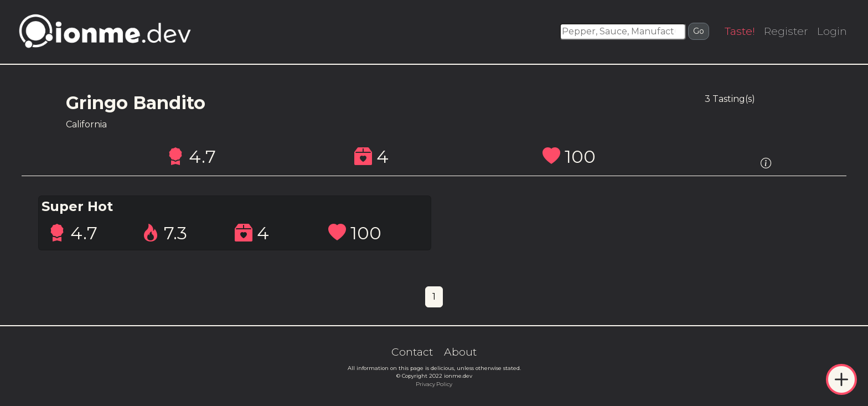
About (460, 352)
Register (786, 31)
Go (699, 31)
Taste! (740, 31)
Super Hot (77, 207)
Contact (412, 352)
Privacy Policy (434, 384)
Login (832, 31)
